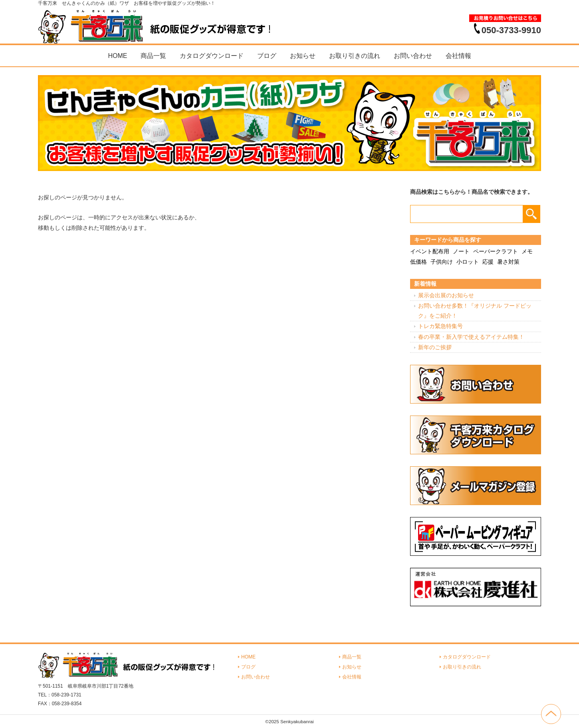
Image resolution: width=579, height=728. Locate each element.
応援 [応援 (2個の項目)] (488, 262)
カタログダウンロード (212, 56)
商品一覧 (153, 56)
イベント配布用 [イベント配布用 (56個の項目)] (430, 251)
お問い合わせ (413, 56)
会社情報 (458, 56)
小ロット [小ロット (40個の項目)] (468, 262)
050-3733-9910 (511, 30)
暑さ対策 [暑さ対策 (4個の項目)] (508, 262)
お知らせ (303, 56)
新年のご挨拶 (435, 347)
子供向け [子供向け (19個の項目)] (442, 262)
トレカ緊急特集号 (440, 326)
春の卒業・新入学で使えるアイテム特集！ (471, 337)
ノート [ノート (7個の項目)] (461, 251)
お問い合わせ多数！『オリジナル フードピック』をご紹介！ (475, 311)
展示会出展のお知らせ (446, 295)
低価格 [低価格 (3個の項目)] (418, 262)
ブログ (267, 56)
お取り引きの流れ (355, 56)
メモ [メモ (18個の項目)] (527, 251)
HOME (117, 56)
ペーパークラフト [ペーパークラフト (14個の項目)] (496, 251)
